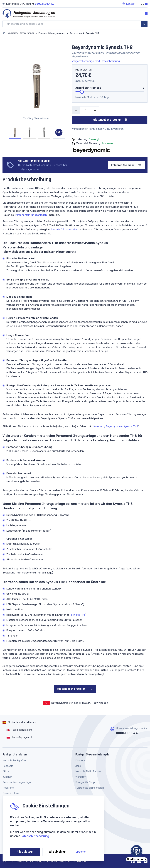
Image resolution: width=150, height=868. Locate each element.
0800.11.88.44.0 (128, 733)
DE (144, 4)
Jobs (78, 766)
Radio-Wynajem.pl (22, 737)
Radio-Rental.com (22, 730)
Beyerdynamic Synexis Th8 (84, 33)
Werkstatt (81, 777)
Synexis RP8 (78, 615)
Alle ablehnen (58, 852)
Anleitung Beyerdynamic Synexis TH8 (116, 426)
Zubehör (7, 777)
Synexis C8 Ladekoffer (64, 230)
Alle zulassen (25, 852)
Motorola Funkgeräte (14, 761)
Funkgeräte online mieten (90, 788)
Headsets (8, 766)
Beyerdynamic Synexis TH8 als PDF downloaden (80, 703)
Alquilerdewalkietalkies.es (22, 722)
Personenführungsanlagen (52, 33)
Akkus (6, 771)
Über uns (80, 761)
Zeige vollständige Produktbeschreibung (96, 61)
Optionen (81, 852)
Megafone (8, 788)
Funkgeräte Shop (85, 782)
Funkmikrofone (11, 793)
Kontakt (129, 4)
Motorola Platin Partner (88, 771)
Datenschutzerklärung (35, 836)
